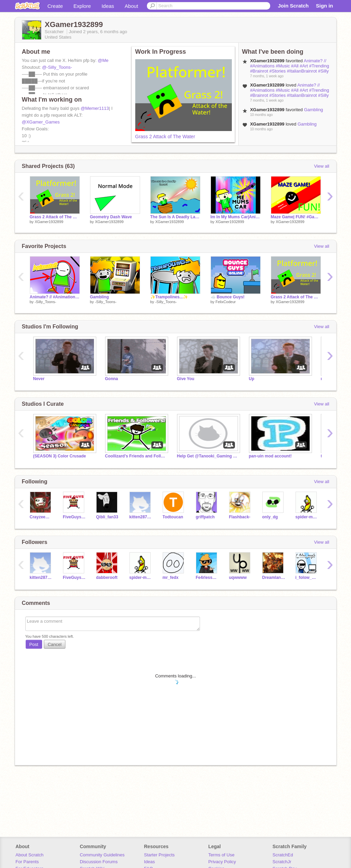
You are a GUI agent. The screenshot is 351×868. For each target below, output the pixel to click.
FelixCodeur (225, 302)
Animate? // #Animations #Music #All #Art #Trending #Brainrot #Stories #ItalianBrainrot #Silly (290, 66)
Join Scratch (293, 6)
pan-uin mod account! (270, 456)
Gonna (112, 379)
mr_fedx (171, 578)
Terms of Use (221, 855)
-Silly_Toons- (45, 302)
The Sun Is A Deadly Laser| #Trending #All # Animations (175, 217)
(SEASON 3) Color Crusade (60, 456)
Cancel (54, 644)
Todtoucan (173, 517)
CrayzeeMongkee (41, 517)
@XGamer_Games (41, 122)
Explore (82, 6)
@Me (103, 60)
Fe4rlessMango (207, 578)
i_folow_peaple (307, 578)
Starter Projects (160, 855)
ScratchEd (283, 855)
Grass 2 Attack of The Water (165, 137)
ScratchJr (282, 862)
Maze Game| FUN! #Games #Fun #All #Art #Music (296, 217)
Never (39, 379)
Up (252, 379)
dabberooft (107, 578)
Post (34, 644)
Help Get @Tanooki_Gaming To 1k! (208, 456)
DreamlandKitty (274, 578)
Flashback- (240, 517)
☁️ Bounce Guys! (228, 297)
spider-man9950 (307, 517)
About (131, 6)
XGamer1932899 (49, 222)
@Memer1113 (95, 108)
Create (55, 6)
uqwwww (238, 578)
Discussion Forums (99, 862)
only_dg (270, 517)
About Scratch (29, 855)
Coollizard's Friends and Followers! (136, 456)
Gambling (314, 110)
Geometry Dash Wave (111, 217)
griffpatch (205, 517)
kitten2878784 (141, 517)
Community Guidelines (102, 855)
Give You (186, 379)
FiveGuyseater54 (74, 517)
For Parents (27, 862)
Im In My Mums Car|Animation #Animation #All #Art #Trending (236, 217)
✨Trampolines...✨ (169, 297)
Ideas (108, 6)
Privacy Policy (222, 862)
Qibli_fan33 (107, 517)
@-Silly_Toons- (57, 67)
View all (322, 166)
